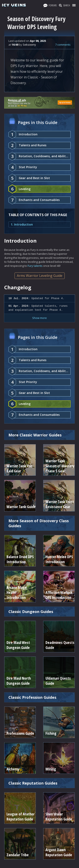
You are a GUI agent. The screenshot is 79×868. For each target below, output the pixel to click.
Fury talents (35, 266)
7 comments (63, 45)
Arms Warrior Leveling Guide (40, 276)
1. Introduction (22, 224)
